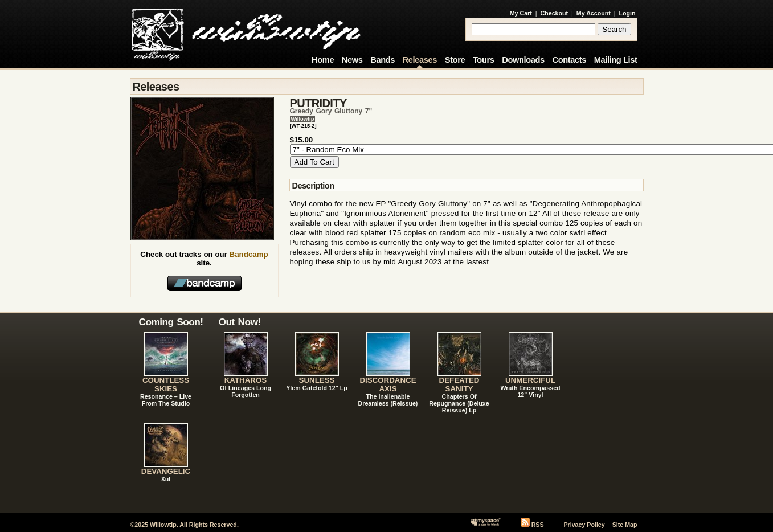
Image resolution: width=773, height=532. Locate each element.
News (352, 60)
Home (323, 60)
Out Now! (240, 322)
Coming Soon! (171, 322)
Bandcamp (249, 254)
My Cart (521, 13)
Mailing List (616, 60)
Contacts (569, 60)
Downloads (523, 60)
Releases (420, 60)
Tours (484, 60)
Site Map (625, 525)
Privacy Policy (584, 525)
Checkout (555, 13)
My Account (594, 13)
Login (627, 13)
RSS (538, 525)
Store (455, 60)
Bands (383, 60)
